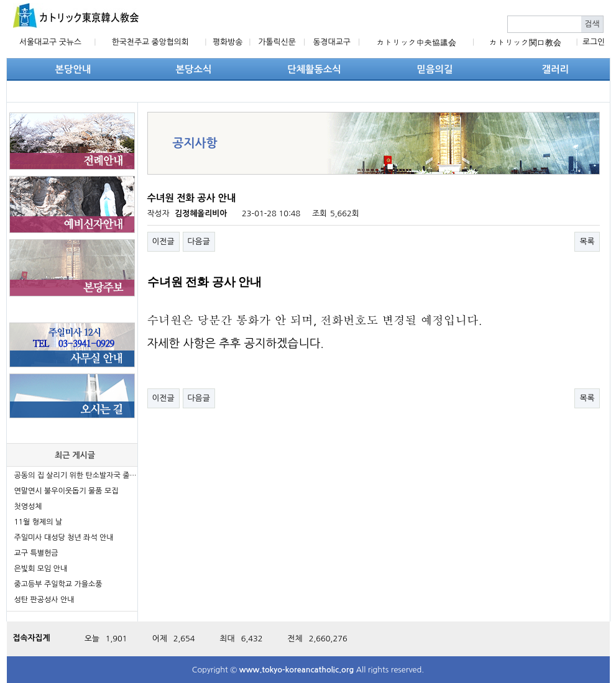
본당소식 (194, 69)
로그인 (594, 42)
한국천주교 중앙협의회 (150, 42)
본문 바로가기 (0, 0)
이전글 (163, 241)
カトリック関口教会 (525, 43)
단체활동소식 (314, 69)
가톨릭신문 (277, 42)
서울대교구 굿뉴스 (50, 42)
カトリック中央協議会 (416, 43)
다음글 (199, 241)
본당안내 (73, 69)
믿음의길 (435, 69)
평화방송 (228, 42)
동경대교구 (332, 42)
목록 (587, 241)
